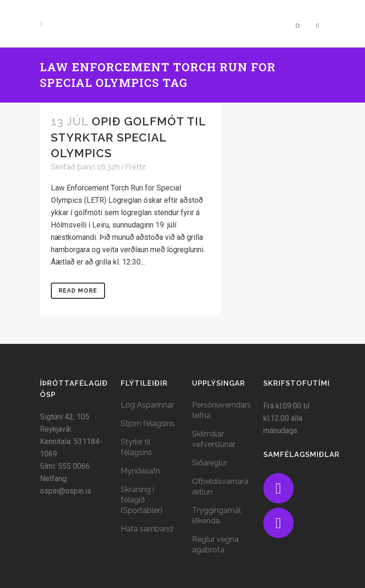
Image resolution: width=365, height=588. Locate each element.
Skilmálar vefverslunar (214, 439)
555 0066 (74, 466)
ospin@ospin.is (66, 491)
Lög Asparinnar (147, 405)
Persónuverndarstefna (221, 410)
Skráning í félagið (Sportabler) (142, 500)
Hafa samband (147, 529)
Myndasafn (140, 471)
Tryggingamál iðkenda (216, 516)
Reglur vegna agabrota (215, 545)
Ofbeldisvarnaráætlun (220, 487)
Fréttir (135, 167)
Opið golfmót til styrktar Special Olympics (128, 137)
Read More (78, 291)
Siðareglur (210, 463)
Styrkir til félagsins (136, 447)
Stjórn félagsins (148, 423)
